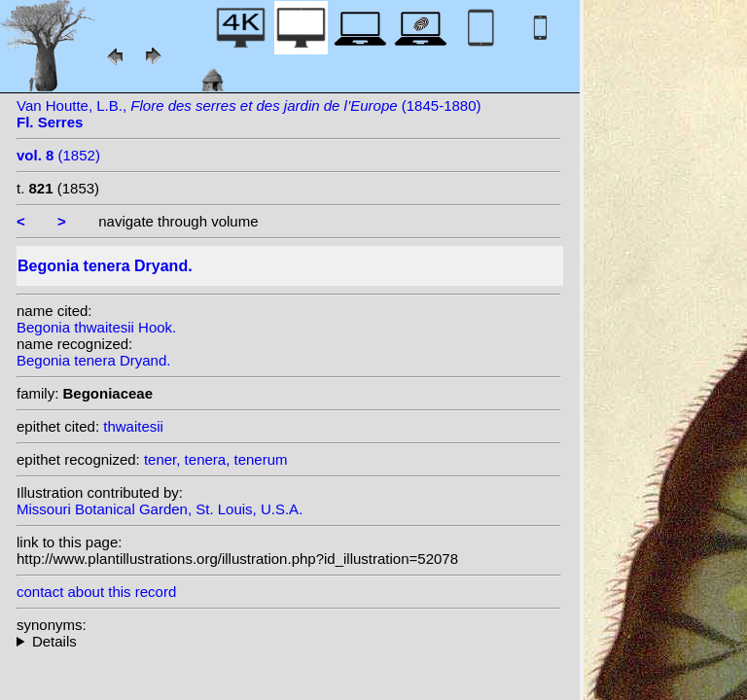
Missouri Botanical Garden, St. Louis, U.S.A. (160, 509)
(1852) (58, 155)
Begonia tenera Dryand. (93, 360)
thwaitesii (133, 426)
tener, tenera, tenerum (216, 459)
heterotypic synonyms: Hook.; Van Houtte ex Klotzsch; (289, 641)
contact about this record (96, 592)
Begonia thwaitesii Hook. (96, 327)
